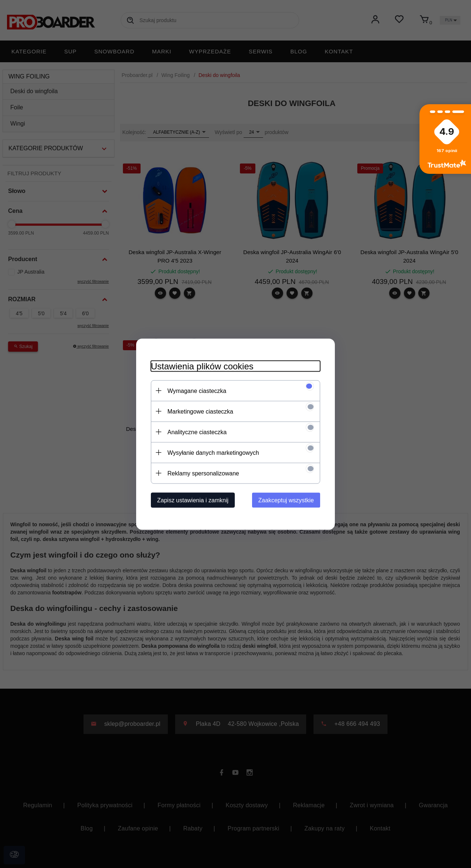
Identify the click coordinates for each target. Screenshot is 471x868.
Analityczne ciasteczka (197, 432)
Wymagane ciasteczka (197, 391)
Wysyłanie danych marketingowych (213, 452)
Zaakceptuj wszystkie (286, 500)
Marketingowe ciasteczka (200, 411)
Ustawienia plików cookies (202, 366)
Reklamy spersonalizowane (203, 473)
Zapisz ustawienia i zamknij (193, 500)
